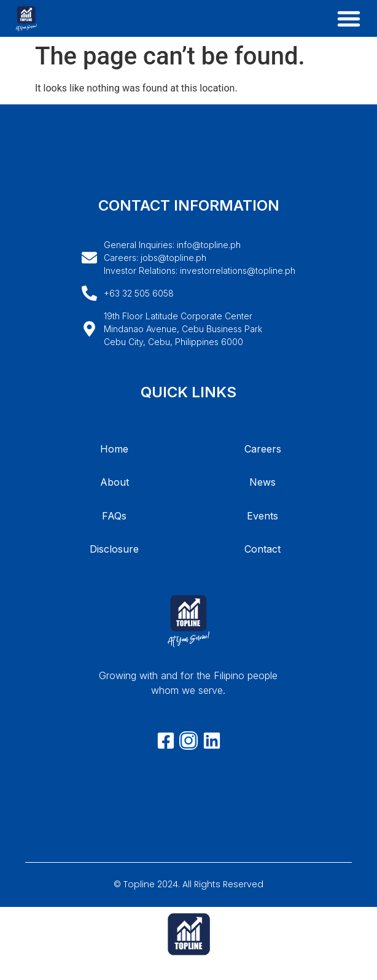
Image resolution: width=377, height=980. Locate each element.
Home (114, 449)
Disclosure (114, 549)
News (262, 482)
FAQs (114, 516)
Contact (262, 549)
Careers (263, 449)
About (115, 482)
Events (262, 516)
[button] (349, 18)
